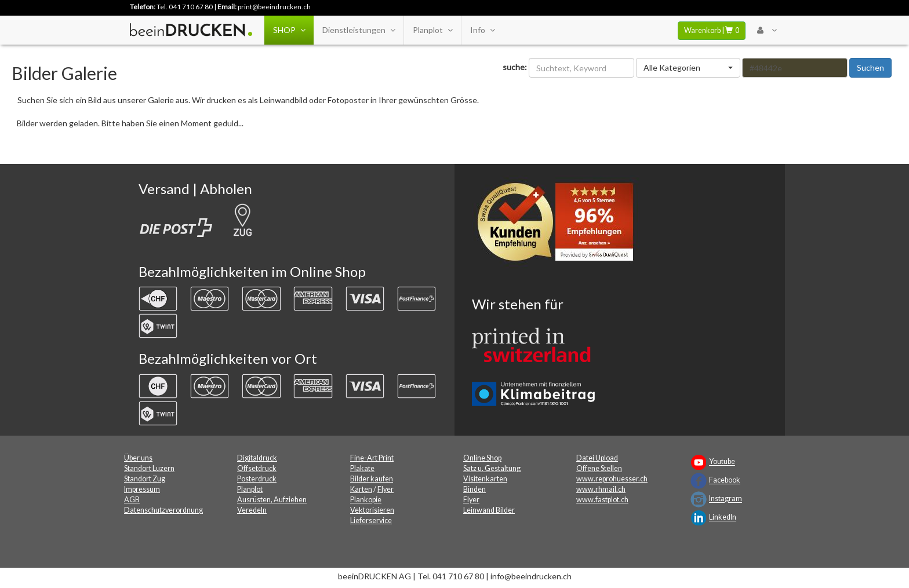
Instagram (726, 499)
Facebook (725, 481)
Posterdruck (257, 479)
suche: (515, 67)
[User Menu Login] (767, 30)
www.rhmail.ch (601, 489)
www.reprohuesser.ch (612, 479)
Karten (361, 489)
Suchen (870, 67)
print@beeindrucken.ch (274, 7)
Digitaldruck (257, 458)
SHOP (289, 30)
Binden (475, 489)
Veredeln (252, 510)
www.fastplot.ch (602, 500)
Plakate (362, 468)
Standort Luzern (149, 468)
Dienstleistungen (359, 30)
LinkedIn (723, 518)
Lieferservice (371, 521)
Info (482, 30)
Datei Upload (597, 458)
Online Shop (482, 458)
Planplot (432, 30)
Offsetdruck (257, 468)
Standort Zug (145, 479)
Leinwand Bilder (489, 510)
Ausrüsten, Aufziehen (272, 500)
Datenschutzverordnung (163, 510)
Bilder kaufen (372, 479)
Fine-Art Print (372, 458)
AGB (132, 500)
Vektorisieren (372, 510)
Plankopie (366, 500)
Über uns (138, 458)
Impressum (142, 489)
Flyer (386, 489)
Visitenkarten (485, 479)
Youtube (722, 462)
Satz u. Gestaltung (492, 468)
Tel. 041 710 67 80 (185, 7)
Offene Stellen (599, 468)
